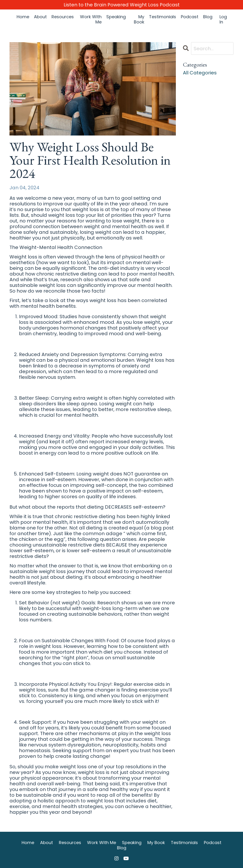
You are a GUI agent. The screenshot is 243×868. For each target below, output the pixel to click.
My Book (139, 19)
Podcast (190, 17)
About (40, 17)
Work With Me (91, 19)
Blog (208, 17)
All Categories (200, 73)
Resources (63, 17)
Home (23, 17)
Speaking (116, 17)
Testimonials (163, 17)
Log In (223, 19)
